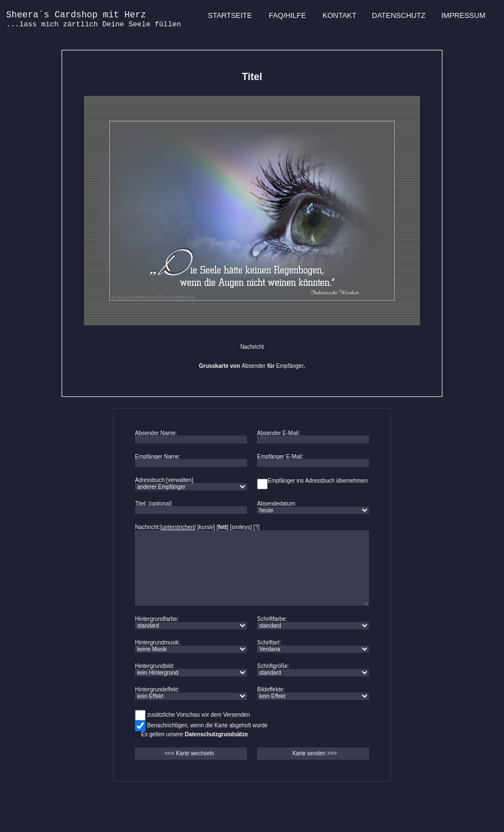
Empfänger (290, 366)
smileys (241, 527)
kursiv (206, 527)
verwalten (179, 480)
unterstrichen (178, 527)
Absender (253, 366)
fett (222, 527)
